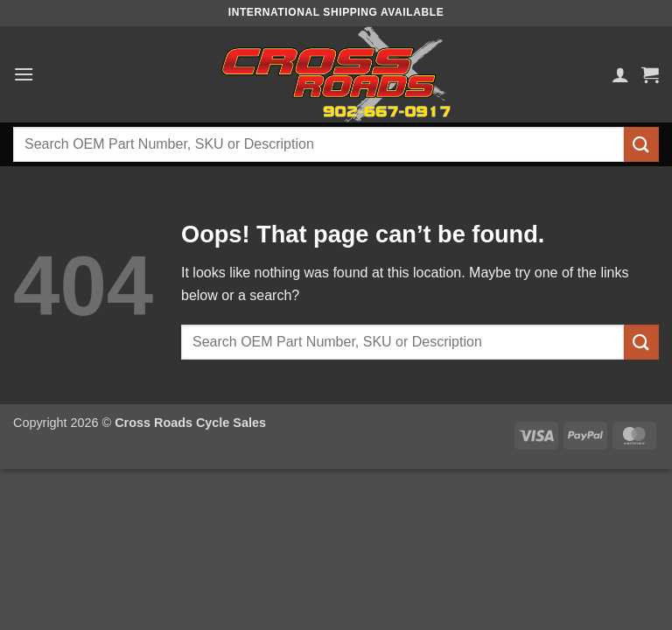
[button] (24, 74)
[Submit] (641, 144)
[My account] (620, 74)
